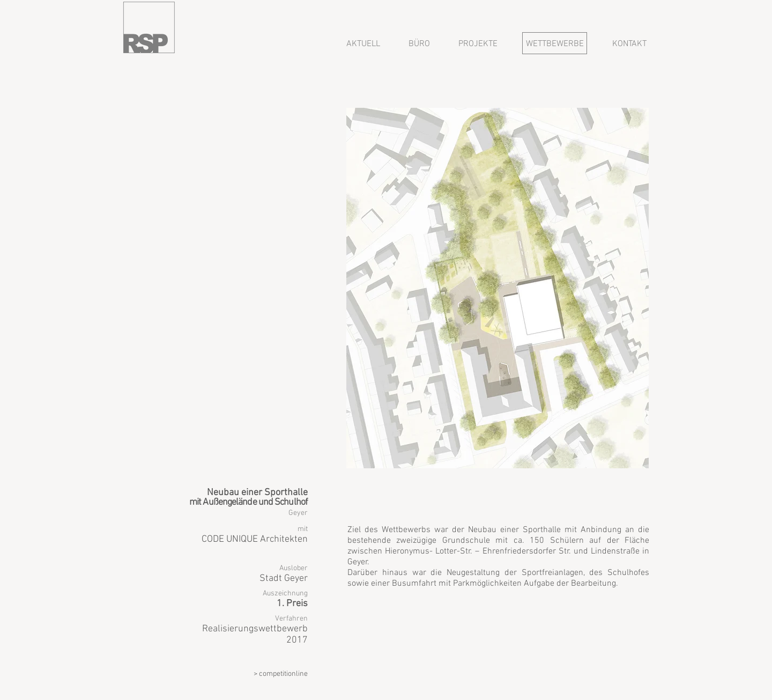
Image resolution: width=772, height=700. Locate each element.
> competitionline (281, 674)
